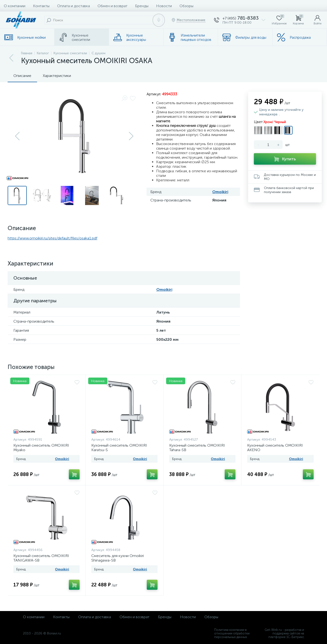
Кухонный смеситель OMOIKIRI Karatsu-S (119, 448)
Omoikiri (220, 192)
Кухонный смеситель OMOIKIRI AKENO (275, 448)
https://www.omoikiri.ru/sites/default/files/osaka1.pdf (52, 238)
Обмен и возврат (112, 6)
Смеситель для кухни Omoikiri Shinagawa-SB (118, 558)
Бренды (142, 6)
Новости (164, 6)
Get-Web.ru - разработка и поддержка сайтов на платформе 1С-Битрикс (284, 633)
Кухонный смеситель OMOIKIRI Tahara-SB (197, 448)
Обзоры (186, 6)
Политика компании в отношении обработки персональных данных (232, 633)
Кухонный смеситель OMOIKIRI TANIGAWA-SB (41, 558)
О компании (15, 6)
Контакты (41, 6)
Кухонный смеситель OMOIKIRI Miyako (41, 448)
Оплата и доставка (74, 6)
